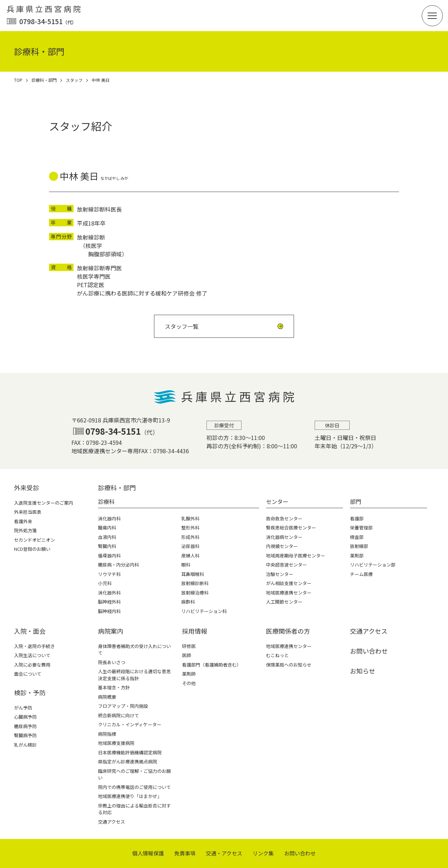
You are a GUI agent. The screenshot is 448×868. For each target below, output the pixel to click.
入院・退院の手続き (34, 646)
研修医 (189, 646)
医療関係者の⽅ (288, 631)
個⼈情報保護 (148, 853)
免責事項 (185, 853)
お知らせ (363, 671)
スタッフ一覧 (182, 326)
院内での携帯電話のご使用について (134, 787)
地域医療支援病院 (116, 743)
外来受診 (27, 488)
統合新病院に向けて (118, 715)
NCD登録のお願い (32, 549)
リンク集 (263, 853)
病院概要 (107, 697)
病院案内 (111, 631)
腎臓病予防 (25, 735)
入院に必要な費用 (32, 665)
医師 (187, 655)
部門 (356, 501)
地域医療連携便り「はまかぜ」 (130, 796)
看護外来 (23, 521)
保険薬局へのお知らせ (289, 665)
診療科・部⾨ (117, 488)
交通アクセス (111, 822)
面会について (28, 674)
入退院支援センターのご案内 (44, 503)
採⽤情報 (195, 631)
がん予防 (23, 708)
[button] (432, 16)
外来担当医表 (28, 512)
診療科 (106, 501)
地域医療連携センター (289, 646)
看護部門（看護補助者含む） (212, 665)
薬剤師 (189, 674)
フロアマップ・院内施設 (123, 706)
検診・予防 (30, 692)
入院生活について (32, 655)
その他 (189, 683)
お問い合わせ (369, 651)
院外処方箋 (25, 530)
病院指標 (107, 734)
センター (277, 501)
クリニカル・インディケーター (130, 724)
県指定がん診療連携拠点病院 (128, 762)
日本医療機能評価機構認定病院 (130, 752)
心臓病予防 (25, 717)
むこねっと (277, 655)
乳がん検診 (25, 745)
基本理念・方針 (114, 687)
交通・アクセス (224, 853)
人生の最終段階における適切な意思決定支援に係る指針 (134, 675)
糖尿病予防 (25, 726)
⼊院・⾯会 (30, 631)
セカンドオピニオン (34, 540)
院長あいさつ (112, 662)
